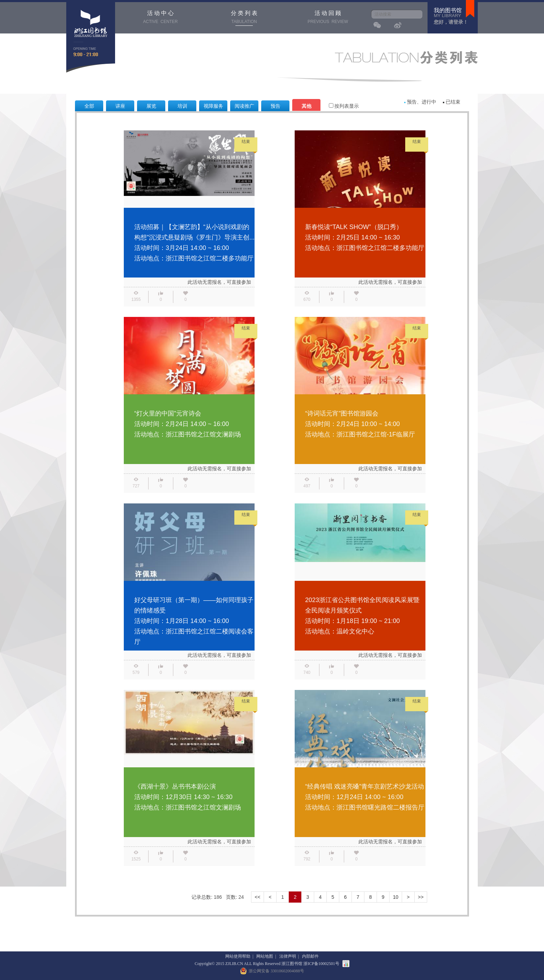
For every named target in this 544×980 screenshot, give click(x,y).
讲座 (120, 106)
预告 (275, 106)
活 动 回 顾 (328, 18)
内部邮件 (310, 956)
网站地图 (265, 956)
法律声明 (288, 956)
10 (396, 897)
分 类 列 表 (244, 18)
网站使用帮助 (238, 956)
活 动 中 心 (160, 18)
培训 (182, 106)
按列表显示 (341, 106)
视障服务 (213, 106)
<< (257, 897)
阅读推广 (244, 106)
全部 (89, 106)
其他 (307, 106)
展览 (151, 106)
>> (421, 897)
